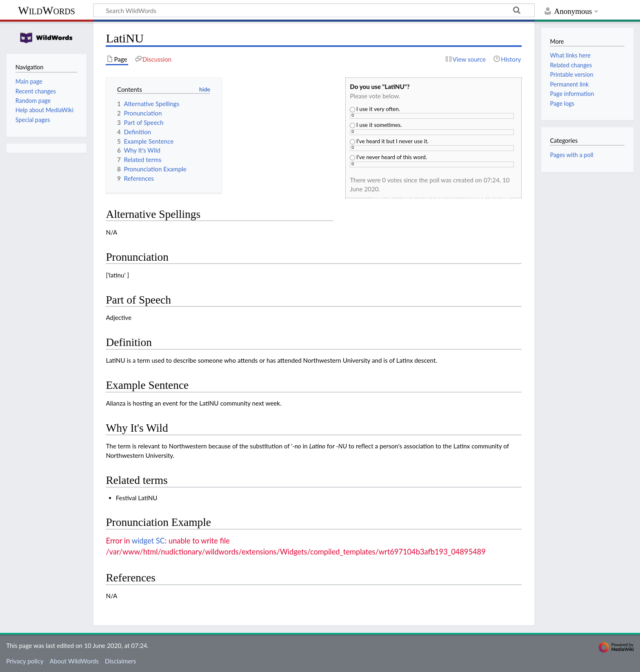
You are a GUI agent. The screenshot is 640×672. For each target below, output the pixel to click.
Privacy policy (25, 661)
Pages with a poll (571, 155)
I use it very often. (375, 109)
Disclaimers (120, 661)
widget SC (148, 541)
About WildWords (74, 661)
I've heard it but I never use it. (389, 141)
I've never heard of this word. (388, 157)
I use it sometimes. (376, 125)
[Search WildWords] (314, 10)
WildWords (47, 10)
